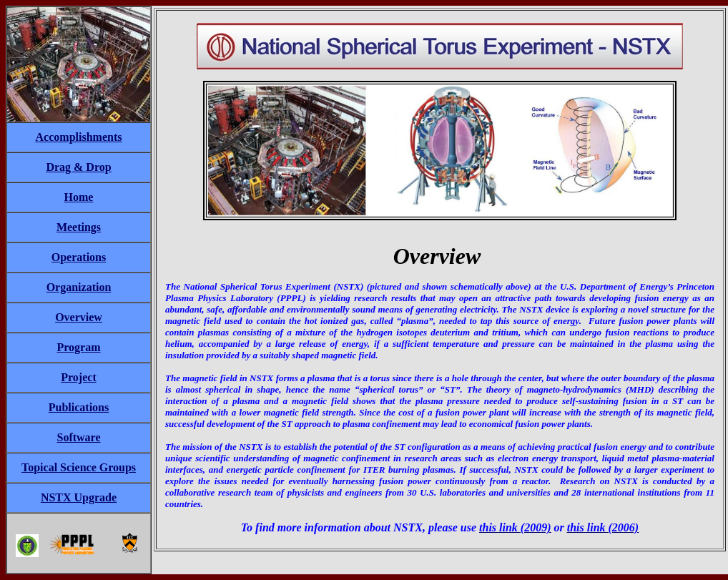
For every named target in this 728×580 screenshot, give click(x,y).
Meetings (79, 227)
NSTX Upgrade (79, 497)
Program (78, 347)
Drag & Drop (78, 167)
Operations (79, 257)
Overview (79, 317)
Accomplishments (79, 137)
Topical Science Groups (79, 467)
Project (78, 377)
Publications (79, 407)
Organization (79, 287)
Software (78, 437)
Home (79, 197)
